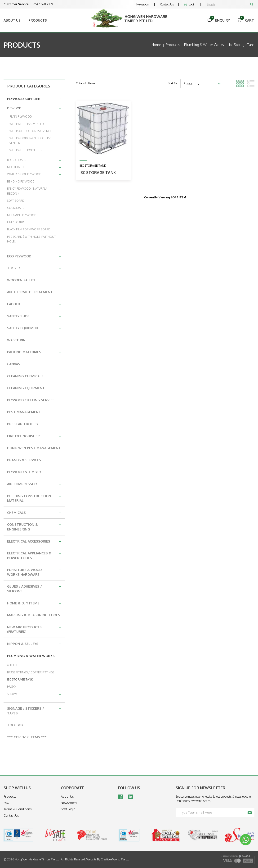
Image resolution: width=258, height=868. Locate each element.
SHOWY (34, 694)
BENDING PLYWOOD (21, 181)
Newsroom (143, 4)
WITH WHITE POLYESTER (26, 150)
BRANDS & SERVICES (24, 460)
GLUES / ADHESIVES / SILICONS (34, 588)
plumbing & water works (204, 45)
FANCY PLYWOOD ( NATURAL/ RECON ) (34, 190)
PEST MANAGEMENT (24, 412)
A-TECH (12, 665)
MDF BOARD (34, 167)
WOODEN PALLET (21, 280)
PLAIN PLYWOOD (21, 116)
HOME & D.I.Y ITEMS (34, 603)
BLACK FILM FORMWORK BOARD (29, 229)
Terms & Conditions (18, 809)
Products (38, 20)
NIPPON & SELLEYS (34, 643)
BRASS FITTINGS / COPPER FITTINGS (31, 672)
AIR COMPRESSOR (34, 484)
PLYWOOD (34, 108)
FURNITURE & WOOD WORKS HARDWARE (34, 571)
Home (156, 45)
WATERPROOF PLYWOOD (34, 174)
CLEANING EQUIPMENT (26, 388)
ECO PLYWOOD (34, 256)
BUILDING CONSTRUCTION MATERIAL (34, 498)
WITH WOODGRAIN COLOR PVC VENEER (31, 140)
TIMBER (34, 268)
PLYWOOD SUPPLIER (34, 98)
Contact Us (167, 4)
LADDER (34, 304)
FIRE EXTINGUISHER (34, 436)
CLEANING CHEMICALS (25, 376)
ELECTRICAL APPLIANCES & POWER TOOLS (34, 555)
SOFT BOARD (16, 201)
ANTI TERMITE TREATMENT (30, 292)
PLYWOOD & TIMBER (24, 472)
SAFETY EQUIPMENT (34, 328)
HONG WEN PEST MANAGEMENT (34, 448)
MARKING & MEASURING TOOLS (34, 615)
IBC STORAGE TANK (20, 679)
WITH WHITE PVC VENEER (27, 124)
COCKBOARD (16, 208)
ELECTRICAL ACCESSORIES (34, 541)
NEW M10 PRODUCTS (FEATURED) (34, 629)
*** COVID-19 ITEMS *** (27, 737)
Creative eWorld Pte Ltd (115, 859)
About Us (12, 20)
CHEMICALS (34, 512)
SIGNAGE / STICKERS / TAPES (34, 710)
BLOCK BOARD (34, 160)
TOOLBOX (15, 725)
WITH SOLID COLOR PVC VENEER (31, 131)
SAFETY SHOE (34, 316)
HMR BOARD (16, 222)
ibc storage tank (241, 45)
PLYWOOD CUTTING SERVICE (31, 400)
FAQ (7, 803)
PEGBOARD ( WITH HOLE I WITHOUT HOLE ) (31, 239)
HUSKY (34, 686)
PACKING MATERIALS (34, 352)
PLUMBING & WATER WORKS (34, 655)
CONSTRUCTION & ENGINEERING (34, 526)
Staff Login (68, 809)
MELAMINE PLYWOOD (22, 215)
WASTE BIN (16, 340)
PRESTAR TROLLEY (23, 424)
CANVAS (14, 364)
